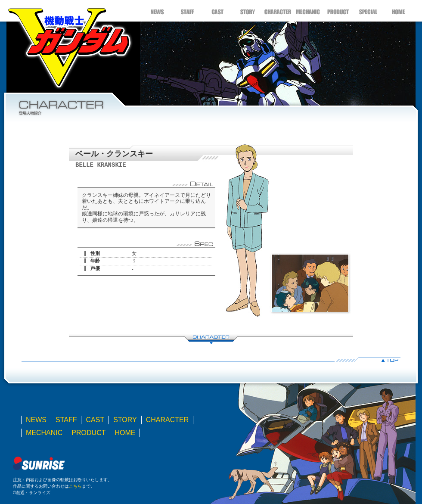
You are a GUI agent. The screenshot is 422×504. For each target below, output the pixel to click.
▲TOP (211, 359)
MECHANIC (308, 11)
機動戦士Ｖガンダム (69, 45)
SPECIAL (368, 11)
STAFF (187, 11)
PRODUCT (338, 11)
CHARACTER (278, 11)
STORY (248, 11)
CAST (217, 11)
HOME (398, 11)
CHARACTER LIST (211, 339)
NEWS (157, 11)
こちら (75, 486)
